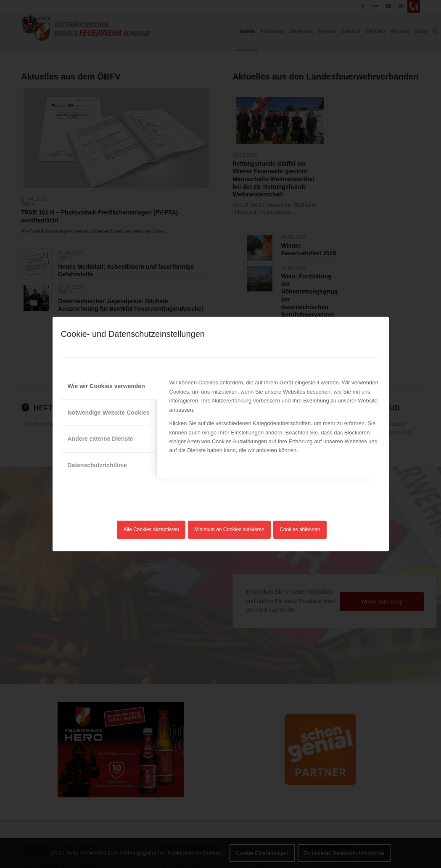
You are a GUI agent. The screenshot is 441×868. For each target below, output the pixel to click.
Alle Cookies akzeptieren (151, 529)
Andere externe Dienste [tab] (100, 439)
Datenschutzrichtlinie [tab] (98, 465)
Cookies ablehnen (300, 529)
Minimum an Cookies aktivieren (229, 529)
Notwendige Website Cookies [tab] (109, 413)
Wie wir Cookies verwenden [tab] (106, 386)
